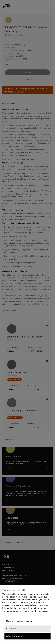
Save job (27, 79)
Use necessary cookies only (19, 621)
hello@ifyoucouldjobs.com (12, 578)
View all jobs (10, 439)
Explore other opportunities (14, 92)
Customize (11, 629)
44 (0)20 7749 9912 (9, 581)
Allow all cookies (14, 636)
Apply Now (27, 72)
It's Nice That (22, 576)
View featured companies (15, 542)
